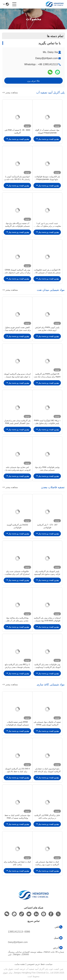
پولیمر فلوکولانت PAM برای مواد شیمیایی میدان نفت (47, 469)
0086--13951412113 (19, 932)
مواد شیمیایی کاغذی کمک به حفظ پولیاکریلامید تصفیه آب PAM (17, 817)
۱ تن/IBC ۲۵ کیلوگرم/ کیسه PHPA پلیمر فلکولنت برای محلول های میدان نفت (47, 422)
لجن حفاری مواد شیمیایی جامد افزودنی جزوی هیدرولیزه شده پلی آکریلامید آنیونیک (17, 469)
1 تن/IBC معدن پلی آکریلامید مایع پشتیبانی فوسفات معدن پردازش (17, 666)
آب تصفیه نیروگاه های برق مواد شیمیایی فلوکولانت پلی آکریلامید (17, 225)
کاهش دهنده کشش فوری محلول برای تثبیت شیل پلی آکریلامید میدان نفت (17, 329)
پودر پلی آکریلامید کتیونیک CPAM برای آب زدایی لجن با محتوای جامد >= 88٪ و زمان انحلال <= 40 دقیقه (17, 271)
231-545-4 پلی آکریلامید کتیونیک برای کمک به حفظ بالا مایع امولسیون (17, 770)
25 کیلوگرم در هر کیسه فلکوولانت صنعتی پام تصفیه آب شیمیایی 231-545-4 (47, 271)
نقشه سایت (20, 964)
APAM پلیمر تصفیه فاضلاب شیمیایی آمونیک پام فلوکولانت (17, 723)
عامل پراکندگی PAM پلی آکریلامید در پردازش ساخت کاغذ (47, 817)
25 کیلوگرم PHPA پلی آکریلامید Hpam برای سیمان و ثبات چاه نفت (47, 375)
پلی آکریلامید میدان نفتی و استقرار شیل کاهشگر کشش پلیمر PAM (17, 422)
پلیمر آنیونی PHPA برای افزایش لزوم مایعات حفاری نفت (47, 329)
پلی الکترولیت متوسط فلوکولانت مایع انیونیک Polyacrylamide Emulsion (47, 178)
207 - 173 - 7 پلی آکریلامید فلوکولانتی (47, 526)
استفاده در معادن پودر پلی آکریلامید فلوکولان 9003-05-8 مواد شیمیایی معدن (47, 619)
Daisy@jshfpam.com (47, 58)
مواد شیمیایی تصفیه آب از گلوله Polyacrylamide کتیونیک (47, 131)
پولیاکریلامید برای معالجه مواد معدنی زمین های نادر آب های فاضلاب (17, 619)
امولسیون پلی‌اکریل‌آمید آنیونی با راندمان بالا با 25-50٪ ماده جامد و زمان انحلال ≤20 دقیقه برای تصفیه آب (17, 178)
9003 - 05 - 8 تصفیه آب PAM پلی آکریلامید (17, 131)
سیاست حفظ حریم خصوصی (40, 964)
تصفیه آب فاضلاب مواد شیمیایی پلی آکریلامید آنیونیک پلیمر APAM (47, 723)
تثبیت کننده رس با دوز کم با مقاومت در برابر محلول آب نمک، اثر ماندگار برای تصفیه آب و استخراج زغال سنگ (47, 225)
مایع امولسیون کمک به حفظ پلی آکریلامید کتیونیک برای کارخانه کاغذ (47, 770)
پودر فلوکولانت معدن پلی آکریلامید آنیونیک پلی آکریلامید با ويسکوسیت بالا (47, 666)
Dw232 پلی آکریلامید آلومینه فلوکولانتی (17, 526)
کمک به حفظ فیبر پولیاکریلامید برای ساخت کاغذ (17, 863)
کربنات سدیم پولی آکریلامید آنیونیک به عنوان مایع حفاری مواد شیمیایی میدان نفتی (17, 376)
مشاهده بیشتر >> (10, 93)
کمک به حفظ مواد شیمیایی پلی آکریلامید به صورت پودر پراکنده (47, 863)
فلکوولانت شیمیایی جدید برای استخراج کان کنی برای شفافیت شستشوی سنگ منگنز (17, 573)
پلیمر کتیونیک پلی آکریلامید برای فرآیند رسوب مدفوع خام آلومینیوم (47, 573)
